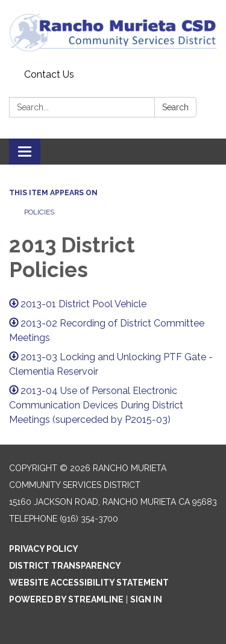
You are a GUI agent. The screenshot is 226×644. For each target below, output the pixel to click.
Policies (39, 212)
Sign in (146, 599)
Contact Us (49, 74)
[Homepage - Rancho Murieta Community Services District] (113, 32)
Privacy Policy (44, 549)
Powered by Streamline (66, 599)
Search (175, 107)
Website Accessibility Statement (89, 583)
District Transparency (65, 566)
